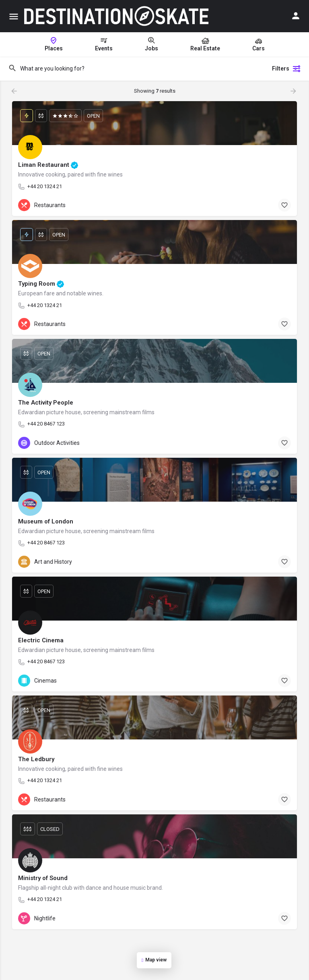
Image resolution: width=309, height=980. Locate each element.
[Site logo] (117, 16)
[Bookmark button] (284, 205)
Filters (286, 69)
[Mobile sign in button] (296, 16)
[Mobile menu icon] (14, 16)
